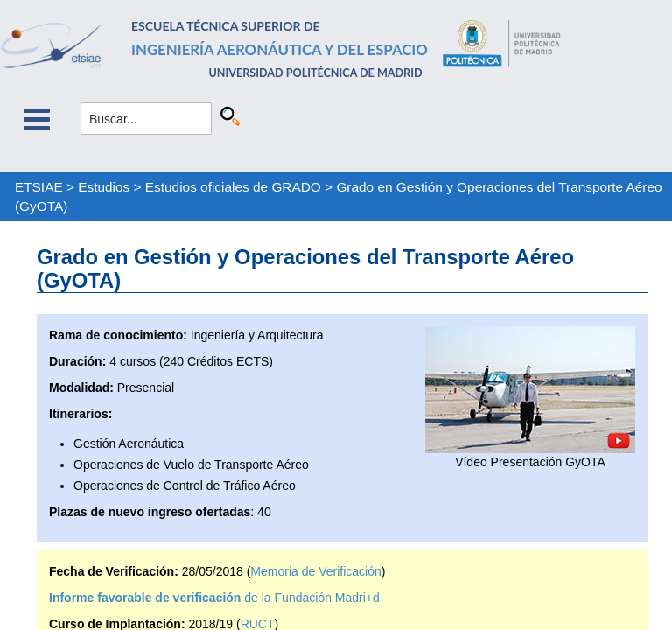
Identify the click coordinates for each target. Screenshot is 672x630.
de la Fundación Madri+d (214, 598)
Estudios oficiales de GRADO (233, 187)
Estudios (104, 187)
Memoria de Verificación (315, 571)
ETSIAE (39, 187)
